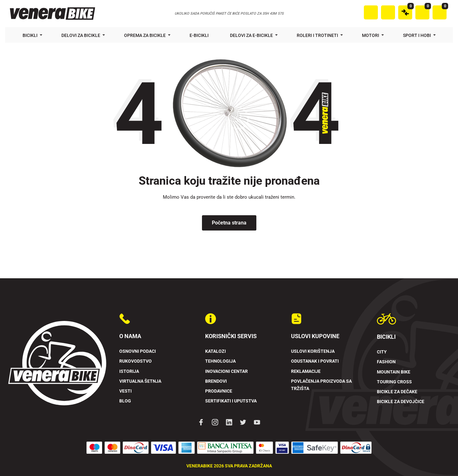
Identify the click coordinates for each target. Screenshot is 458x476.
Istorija (129, 371)
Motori (371, 35)
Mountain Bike (394, 372)
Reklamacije (306, 371)
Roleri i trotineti (318, 35)
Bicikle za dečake (397, 392)
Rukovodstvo (135, 361)
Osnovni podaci (138, 351)
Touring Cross (394, 382)
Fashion (386, 362)
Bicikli (31, 35)
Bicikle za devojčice (401, 402)
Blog (125, 401)
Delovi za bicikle (81, 35)
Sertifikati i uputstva (231, 401)
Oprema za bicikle (145, 35)
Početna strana (229, 223)
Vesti (125, 391)
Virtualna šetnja (140, 381)
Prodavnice (219, 391)
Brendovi (216, 381)
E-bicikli (200, 35)
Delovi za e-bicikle (252, 35)
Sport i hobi (417, 35)
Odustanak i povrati (315, 361)
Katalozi (215, 351)
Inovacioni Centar (226, 371)
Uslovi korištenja (313, 351)
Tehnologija (220, 361)
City (382, 352)
